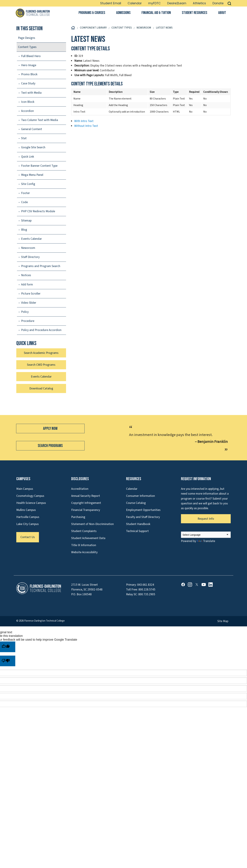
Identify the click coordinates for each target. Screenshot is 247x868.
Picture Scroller (31, 294)
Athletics (199, 3)
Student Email (111, 3)
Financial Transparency (86, 510)
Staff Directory (30, 257)
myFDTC (154, 3)
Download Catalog (41, 388)
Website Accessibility (84, 552)
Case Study (28, 83)
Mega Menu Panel (32, 175)
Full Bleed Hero (31, 56)
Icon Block (28, 102)
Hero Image (29, 65)
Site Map (223, 621)
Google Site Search (33, 147)
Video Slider (29, 303)
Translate (206, 541)
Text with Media (31, 93)
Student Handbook (138, 524)
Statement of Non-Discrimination (92, 524)
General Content (32, 129)
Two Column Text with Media (40, 120)
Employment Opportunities (143, 510)
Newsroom (28, 248)
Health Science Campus (31, 503)
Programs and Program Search (41, 266)
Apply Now (50, 429)
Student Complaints (84, 531)
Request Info (206, 519)
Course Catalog (136, 503)
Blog (24, 230)
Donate (218, 3)
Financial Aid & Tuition (156, 13)
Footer (25, 193)
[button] (229, 3)
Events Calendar (31, 239)
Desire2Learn (177, 3)
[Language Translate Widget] (206, 535)
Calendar (135, 3)
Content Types (27, 47)
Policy (25, 312)
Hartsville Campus (28, 517)
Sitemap (26, 221)
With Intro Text (84, 121)
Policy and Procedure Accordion (41, 330)
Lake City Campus (28, 524)
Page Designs (27, 38)
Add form (27, 284)
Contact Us (28, 537)
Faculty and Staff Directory (143, 517)
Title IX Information (84, 545)
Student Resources (195, 13)
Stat (24, 138)
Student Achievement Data (88, 538)
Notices (26, 275)
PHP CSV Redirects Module (38, 211)
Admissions (123, 13)
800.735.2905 (147, 594)
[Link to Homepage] (33, 13)
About (222, 13)
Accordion (27, 111)
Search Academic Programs (41, 353)
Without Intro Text (86, 126)
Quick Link (28, 157)
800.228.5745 (147, 590)
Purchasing (78, 517)
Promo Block (29, 74)
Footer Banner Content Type (39, 166)
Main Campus (25, 489)
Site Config (28, 184)
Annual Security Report (86, 496)
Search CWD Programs (41, 365)
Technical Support (137, 531)
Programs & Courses (92, 13)
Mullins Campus (26, 510)
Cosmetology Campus (30, 496)
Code (24, 202)
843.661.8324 (146, 585)
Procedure (28, 321)
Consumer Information (140, 496)
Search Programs (50, 446)
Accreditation (80, 489)
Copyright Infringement (86, 503)
